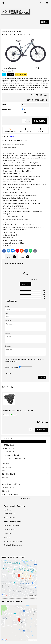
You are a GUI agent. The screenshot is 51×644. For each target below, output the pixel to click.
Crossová (26, 464)
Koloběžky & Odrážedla (26, 484)
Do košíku (39, 121)
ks (31, 430)
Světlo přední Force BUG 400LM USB (18, 411)
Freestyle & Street (9, 488)
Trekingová (26, 467)
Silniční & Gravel (26, 474)
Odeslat (42, 377)
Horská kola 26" (9, 445)
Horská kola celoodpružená (14, 459)
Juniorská (6, 477)
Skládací (5, 491)
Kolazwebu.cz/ (25, 498)
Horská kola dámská (26, 455)
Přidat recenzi (25, 284)
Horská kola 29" (9, 452)
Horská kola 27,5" (9, 448)
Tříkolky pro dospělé (10, 494)
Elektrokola (26, 438)
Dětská (26, 481)
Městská (5, 471)
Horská (26, 442)
